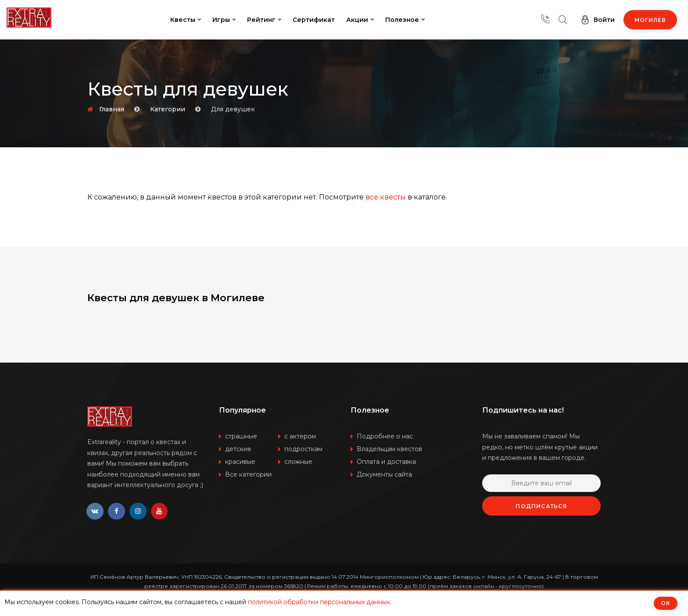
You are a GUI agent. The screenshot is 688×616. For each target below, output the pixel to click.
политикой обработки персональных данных (319, 602)
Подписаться (541, 506)
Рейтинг (261, 20)
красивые (240, 462)
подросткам (303, 449)
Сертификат (314, 20)
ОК (666, 603)
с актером (300, 436)
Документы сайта (384, 474)
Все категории (248, 474)
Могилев (650, 20)
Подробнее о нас (385, 436)
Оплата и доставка (386, 462)
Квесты (183, 20)
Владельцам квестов (389, 449)
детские (238, 449)
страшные (241, 436)
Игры (221, 20)
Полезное (402, 20)
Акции (357, 20)
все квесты (386, 197)
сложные (298, 462)
